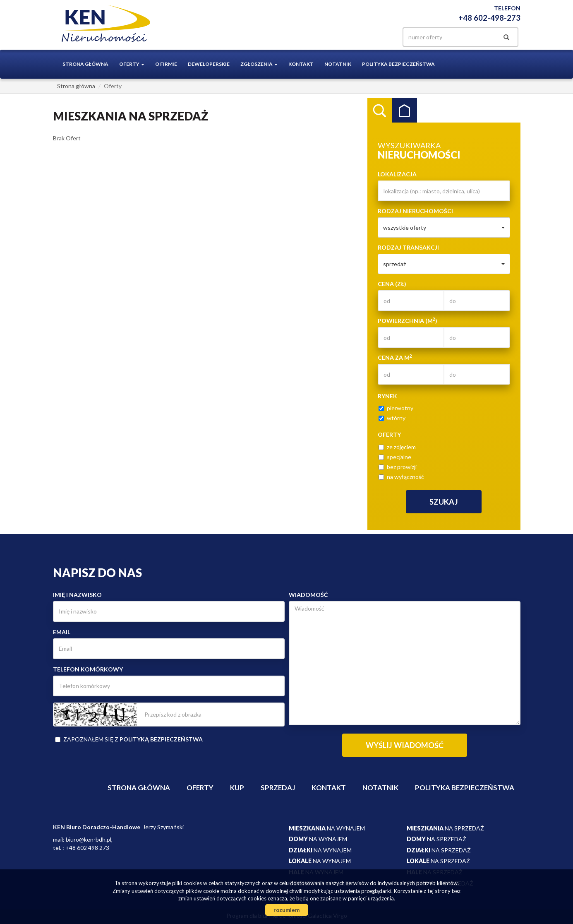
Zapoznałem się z (129, 739)
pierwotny (396, 408)
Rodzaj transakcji (408, 247)
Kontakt (301, 64)
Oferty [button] (132, 64)
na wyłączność (401, 477)
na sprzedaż (445, 828)
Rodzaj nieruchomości (415, 211)
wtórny (392, 418)
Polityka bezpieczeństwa (398, 64)
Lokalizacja (397, 174)
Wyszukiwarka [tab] (380, 111)
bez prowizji (398, 467)
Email (62, 632)
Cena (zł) (392, 284)
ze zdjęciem (397, 447)
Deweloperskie (209, 64)
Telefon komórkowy (88, 669)
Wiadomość (308, 595)
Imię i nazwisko (77, 595)
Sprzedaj (278, 788)
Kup (237, 788)
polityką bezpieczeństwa (161, 739)
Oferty (200, 788)
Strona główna (85, 64)
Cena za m (395, 357)
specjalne (395, 457)
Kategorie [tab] (405, 111)
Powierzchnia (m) (408, 320)
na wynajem (327, 828)
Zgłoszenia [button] (259, 64)
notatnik (338, 64)
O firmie (166, 64)
